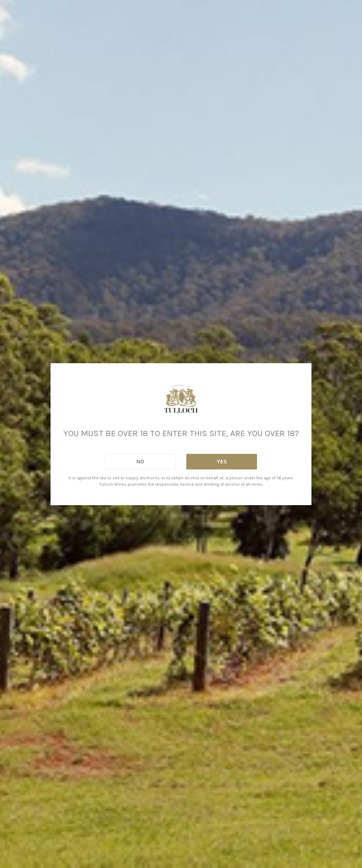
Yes (222, 461)
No (140, 461)
